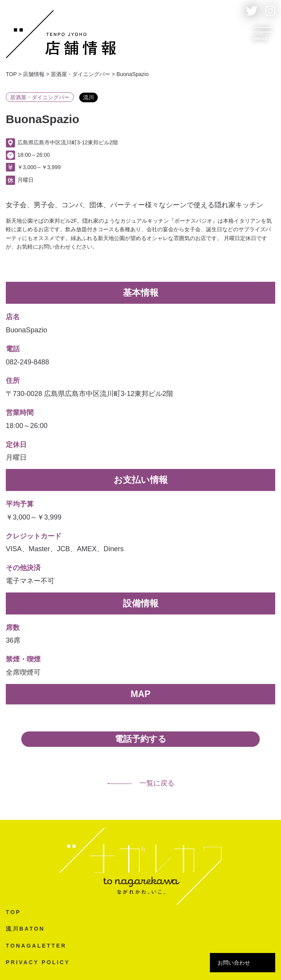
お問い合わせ (234, 963)
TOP (13, 912)
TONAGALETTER (36, 946)
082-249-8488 (27, 362)
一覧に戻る (141, 783)
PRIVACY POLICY (38, 962)
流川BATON (25, 929)
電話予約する (141, 739)
